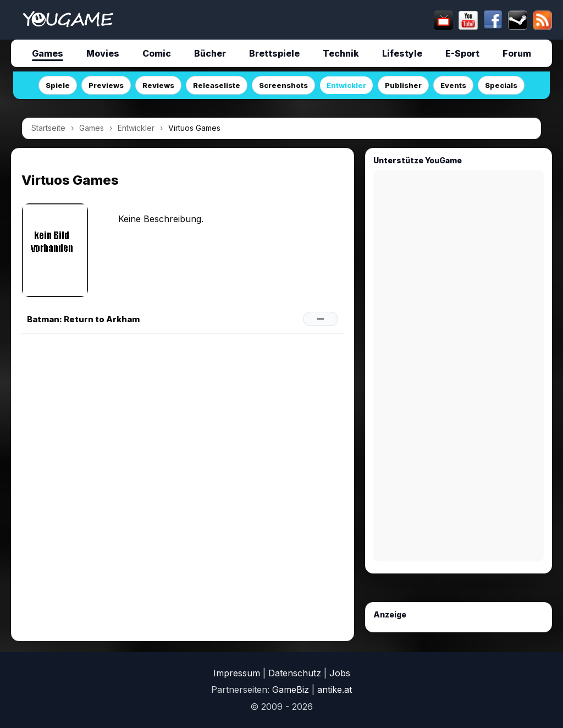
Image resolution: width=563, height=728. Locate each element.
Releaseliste (217, 85)
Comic (157, 53)
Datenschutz (295, 673)
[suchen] (279, 20)
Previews (106, 85)
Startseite (48, 128)
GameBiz (291, 690)
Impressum (237, 673)
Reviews (158, 85)
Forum (517, 53)
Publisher (403, 85)
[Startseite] (68, 20)
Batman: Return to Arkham (83, 319)
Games (48, 53)
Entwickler (346, 85)
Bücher (210, 53)
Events (453, 85)
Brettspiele (274, 53)
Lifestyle (402, 53)
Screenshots (283, 85)
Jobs (340, 673)
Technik (341, 53)
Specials (501, 85)
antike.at (335, 690)
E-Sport (462, 53)
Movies (103, 53)
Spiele (58, 85)
